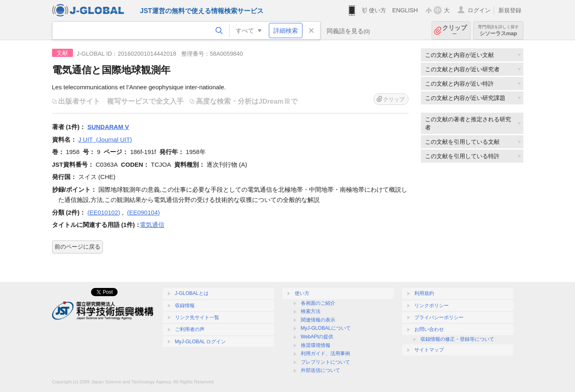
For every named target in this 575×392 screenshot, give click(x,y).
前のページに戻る (77, 247)
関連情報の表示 (318, 320)
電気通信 (152, 225)
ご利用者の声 (190, 329)
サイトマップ (429, 350)
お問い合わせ (429, 329)
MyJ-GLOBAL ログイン (201, 342)
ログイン (479, 10)
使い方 (377, 10)
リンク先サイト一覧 (197, 317)
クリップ (455, 31)
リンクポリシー (432, 306)
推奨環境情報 (316, 345)
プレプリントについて (325, 362)
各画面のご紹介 (318, 303)
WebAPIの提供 (317, 337)
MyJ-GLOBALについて (326, 328)
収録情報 (185, 306)
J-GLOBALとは (192, 293)
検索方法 (311, 311)
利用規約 (424, 293)
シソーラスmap (498, 31)
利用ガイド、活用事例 (325, 353)
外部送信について (320, 370)
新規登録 (510, 10)
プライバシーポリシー (439, 317)
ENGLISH (405, 10)
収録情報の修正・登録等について (457, 339)
